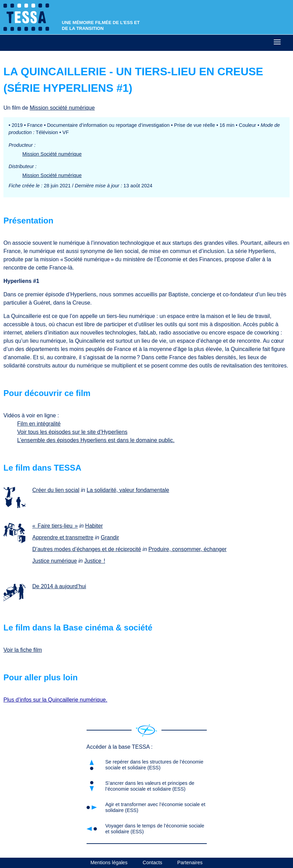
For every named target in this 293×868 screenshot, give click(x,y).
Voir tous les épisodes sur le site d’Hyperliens (72, 432)
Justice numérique (55, 561)
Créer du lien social (56, 490)
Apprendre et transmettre (63, 537)
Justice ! (95, 561)
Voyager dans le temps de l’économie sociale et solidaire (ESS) (155, 829)
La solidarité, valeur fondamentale (128, 490)
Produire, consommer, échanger (188, 549)
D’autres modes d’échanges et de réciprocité (87, 549)
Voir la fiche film (23, 650)
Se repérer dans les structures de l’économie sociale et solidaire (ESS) (155, 765)
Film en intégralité (39, 424)
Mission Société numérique (52, 154)
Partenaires (190, 862)
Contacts (152, 862)
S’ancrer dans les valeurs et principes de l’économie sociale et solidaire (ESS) (150, 786)
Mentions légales (109, 862)
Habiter (94, 526)
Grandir (110, 537)
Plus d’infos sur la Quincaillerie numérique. (55, 700)
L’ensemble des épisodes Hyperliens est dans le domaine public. (96, 440)
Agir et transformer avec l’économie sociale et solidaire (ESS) (155, 807)
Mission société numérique (62, 108)
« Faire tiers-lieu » (55, 526)
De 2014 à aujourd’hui (59, 586)
